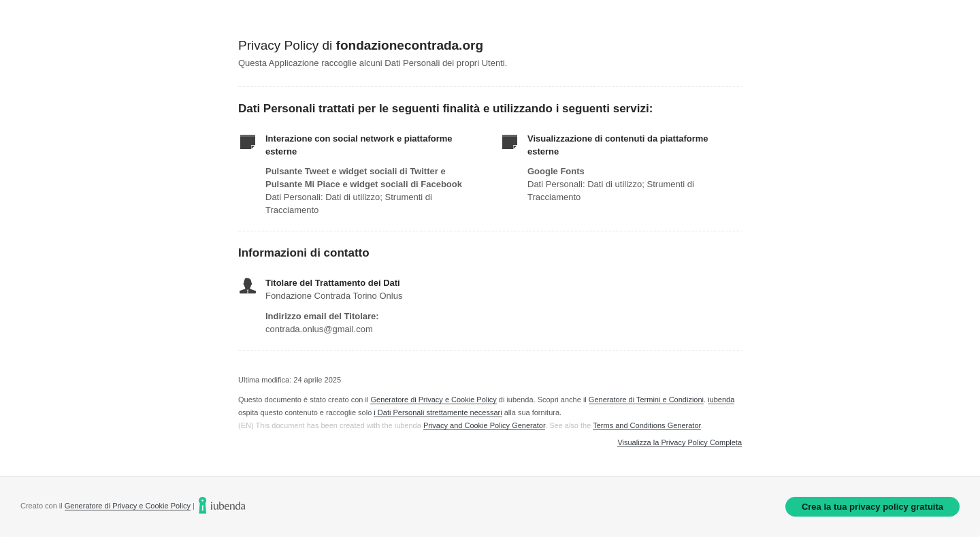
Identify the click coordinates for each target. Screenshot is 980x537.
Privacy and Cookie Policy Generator (484, 425)
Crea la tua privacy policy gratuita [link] (872, 507)
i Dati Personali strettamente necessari (438, 412)
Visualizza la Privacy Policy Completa (680, 443)
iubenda (721, 400)
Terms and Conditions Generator (647, 425)
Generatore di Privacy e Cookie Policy (433, 400)
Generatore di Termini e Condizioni (646, 400)
